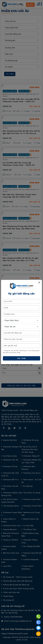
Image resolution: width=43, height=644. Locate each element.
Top (38, 634)
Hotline (38, 617)
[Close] (39, 282)
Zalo (38, 622)
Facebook (38, 628)
